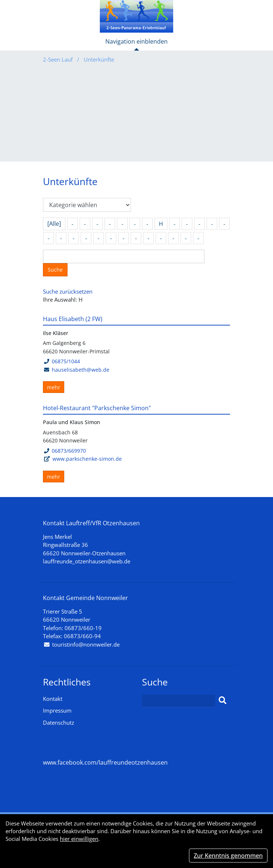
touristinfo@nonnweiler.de (86, 644)
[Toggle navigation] (136, 44)
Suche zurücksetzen (68, 291)
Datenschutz (59, 722)
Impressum (57, 710)
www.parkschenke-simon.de (87, 459)
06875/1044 (62, 361)
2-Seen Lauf (59, 59)
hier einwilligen (79, 839)
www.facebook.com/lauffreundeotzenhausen (105, 762)
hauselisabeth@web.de (81, 370)
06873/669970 (65, 451)
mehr (54, 387)
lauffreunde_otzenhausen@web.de (87, 561)
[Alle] (54, 224)
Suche (55, 270)
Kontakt (53, 699)
